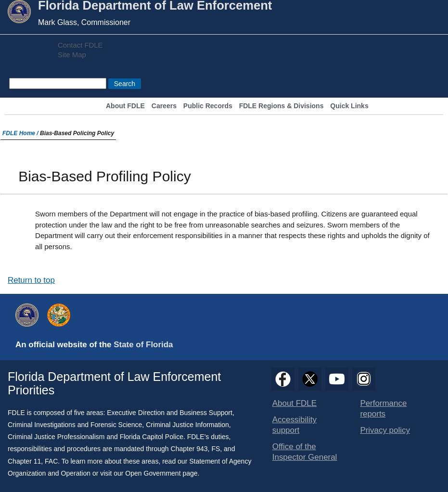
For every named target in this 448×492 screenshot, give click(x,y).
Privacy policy (385, 430)
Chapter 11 (24, 461)
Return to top (31, 280)
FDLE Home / (21, 133)
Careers (164, 106)
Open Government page (161, 473)
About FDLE (125, 106)
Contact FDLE (80, 45)
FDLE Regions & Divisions (282, 106)
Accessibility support (294, 425)
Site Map (72, 55)
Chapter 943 (189, 449)
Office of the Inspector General (305, 452)
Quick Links (349, 106)
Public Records (208, 106)
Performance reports (383, 409)
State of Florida (143, 345)
